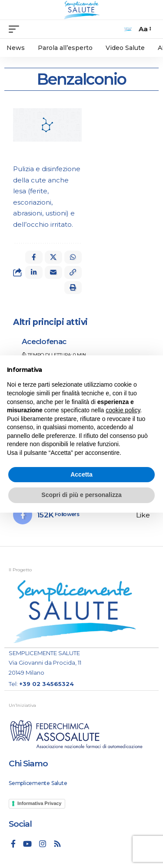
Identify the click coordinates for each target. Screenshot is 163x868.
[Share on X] (53, 257)
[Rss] (57, 844)
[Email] (53, 272)
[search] (128, 29)
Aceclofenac (44, 341)
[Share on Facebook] (34, 257)
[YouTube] (27, 844)
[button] (73, 272)
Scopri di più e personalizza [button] (81, 495)
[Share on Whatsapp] (73, 257)
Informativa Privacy (40, 803)
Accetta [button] (81, 474)
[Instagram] (43, 844)
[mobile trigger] (16, 29)
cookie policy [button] (123, 410)
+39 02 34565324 (47, 684)
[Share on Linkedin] (34, 272)
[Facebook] (81, 515)
